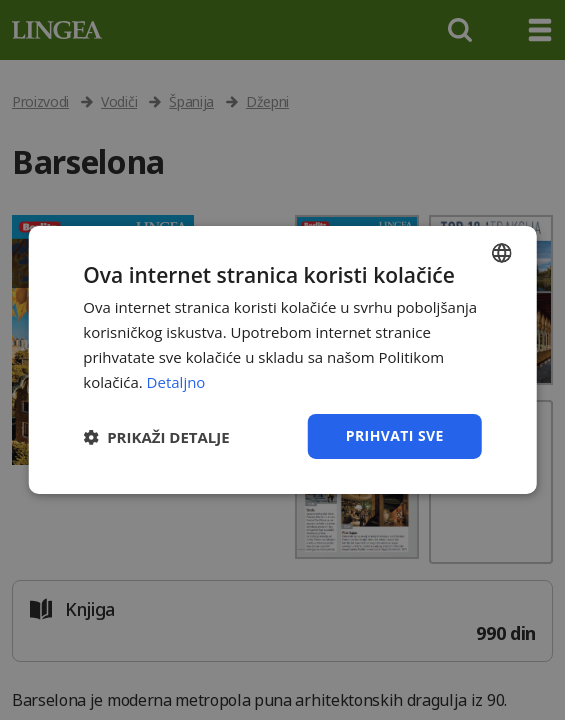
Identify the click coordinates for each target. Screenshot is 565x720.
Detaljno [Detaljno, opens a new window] (176, 382)
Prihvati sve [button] (395, 435)
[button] (156, 437)
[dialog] (282, 360)
